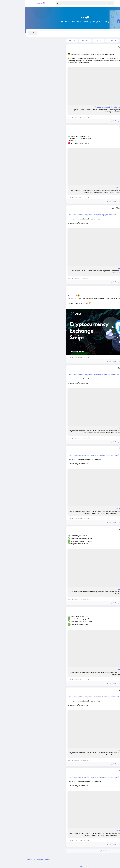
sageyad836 (106, 690)
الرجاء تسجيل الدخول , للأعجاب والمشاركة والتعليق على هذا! (99, 121)
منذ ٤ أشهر (108, 129)
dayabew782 (106, 449)
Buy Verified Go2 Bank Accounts (103, 188)
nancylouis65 (106, 368)
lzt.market (60, 867)
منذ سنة (109, 290)
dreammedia (106, 47)
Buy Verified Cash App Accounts (103, 428)
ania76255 (107, 610)
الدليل (3, 859)
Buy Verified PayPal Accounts (104, 268)
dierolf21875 (106, 529)
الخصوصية (15, 859)
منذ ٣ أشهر (108, 49)
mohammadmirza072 (103, 208)
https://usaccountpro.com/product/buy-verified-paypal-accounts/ (67, 215)
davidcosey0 (106, 128)
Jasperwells (106, 289)
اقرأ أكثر (115, 65)
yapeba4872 (106, 771)
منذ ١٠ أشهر (108, 210)
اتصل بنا (8, 859)
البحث (7, 33)
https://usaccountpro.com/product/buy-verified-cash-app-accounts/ (68, 375)
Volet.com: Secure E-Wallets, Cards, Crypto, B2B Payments (93, 107)
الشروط (22, 859)
